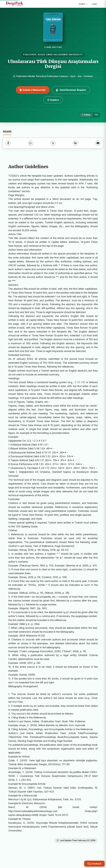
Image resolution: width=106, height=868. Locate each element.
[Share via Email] (98, 143)
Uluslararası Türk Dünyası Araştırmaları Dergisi (53, 64)
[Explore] (53, 100)
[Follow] (86, 115)
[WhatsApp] (31, 143)
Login (94, 4)
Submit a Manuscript (33, 90)
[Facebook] (8, 143)
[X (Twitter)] (53, 143)
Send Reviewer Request (71, 90)
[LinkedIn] (75, 143)
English (83, 4)
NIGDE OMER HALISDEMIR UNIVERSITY (60, 55)
